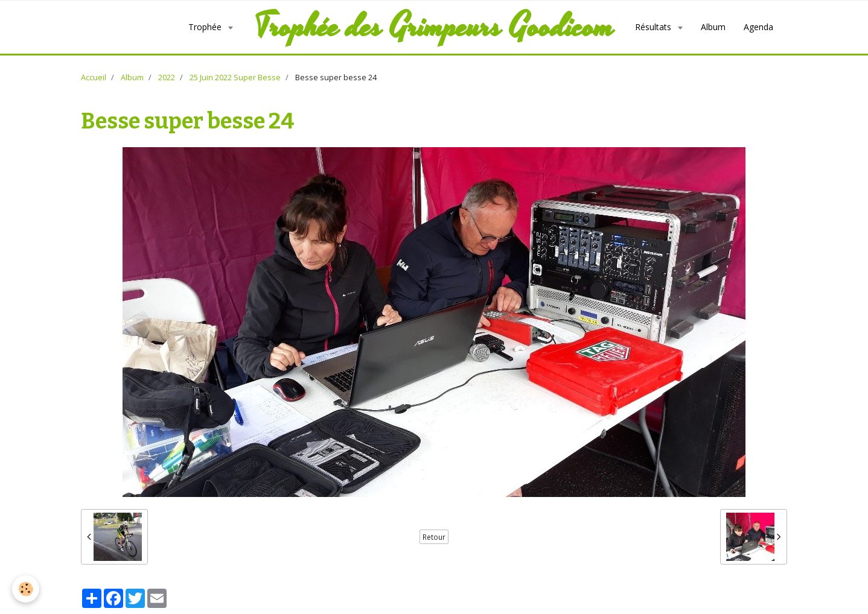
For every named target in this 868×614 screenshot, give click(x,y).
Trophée (206, 27)
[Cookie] (26, 589)
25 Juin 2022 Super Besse (235, 78)
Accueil (94, 78)
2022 (167, 78)
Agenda (758, 27)
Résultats (654, 27)
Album (713, 27)
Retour (434, 537)
